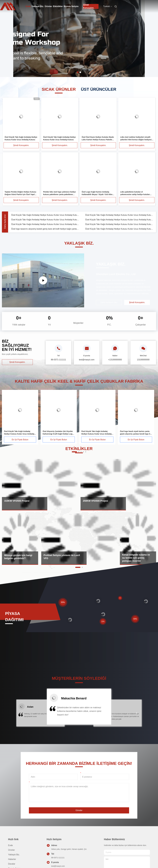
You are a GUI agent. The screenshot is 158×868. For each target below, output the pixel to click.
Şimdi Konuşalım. (89, 6)
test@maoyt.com (58, 866)
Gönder (79, 810)
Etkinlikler (58, 6)
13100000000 (143, 360)
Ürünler (48, 6)
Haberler (12, 859)
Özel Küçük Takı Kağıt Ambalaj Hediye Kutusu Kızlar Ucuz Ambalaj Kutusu (45, 215)
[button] (21, 715)
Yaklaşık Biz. (38, 6)
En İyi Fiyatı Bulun (20, 440)
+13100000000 (115, 360)
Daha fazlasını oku (109, 302)
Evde (28, 6)
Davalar (12, 864)
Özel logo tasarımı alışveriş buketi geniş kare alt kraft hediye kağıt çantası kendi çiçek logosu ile (45, 229)
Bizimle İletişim (71, 6)
